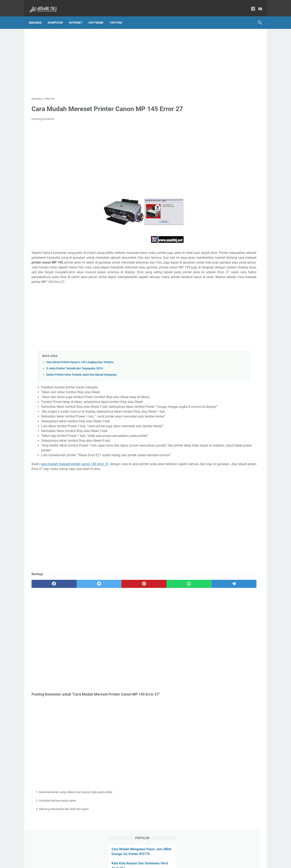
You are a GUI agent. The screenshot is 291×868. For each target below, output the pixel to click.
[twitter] (77, 599)
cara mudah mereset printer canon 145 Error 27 (77, 480)
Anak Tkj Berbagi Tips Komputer (151, 862)
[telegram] (169, 599)
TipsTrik (118, 16)
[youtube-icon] (258, 5)
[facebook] (47, 599)
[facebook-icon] (250, 5)
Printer (250, 254)
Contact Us (120, 853)
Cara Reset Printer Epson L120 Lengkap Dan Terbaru (80, 373)
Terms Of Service (163, 853)
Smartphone (209, 261)
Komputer (58, 16)
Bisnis (205, 254)
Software (99, 16)
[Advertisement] (108, 58)
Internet (78, 16)
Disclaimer (183, 853)
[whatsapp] (139, 599)
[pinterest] (108, 599)
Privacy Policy (139, 853)
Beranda (38, 16)
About (105, 853)
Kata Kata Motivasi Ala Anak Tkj (225, 73)
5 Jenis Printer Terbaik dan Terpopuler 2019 (74, 379)
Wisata (205, 269)
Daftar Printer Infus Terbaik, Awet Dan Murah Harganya (81, 385)
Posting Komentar (43, 115)
